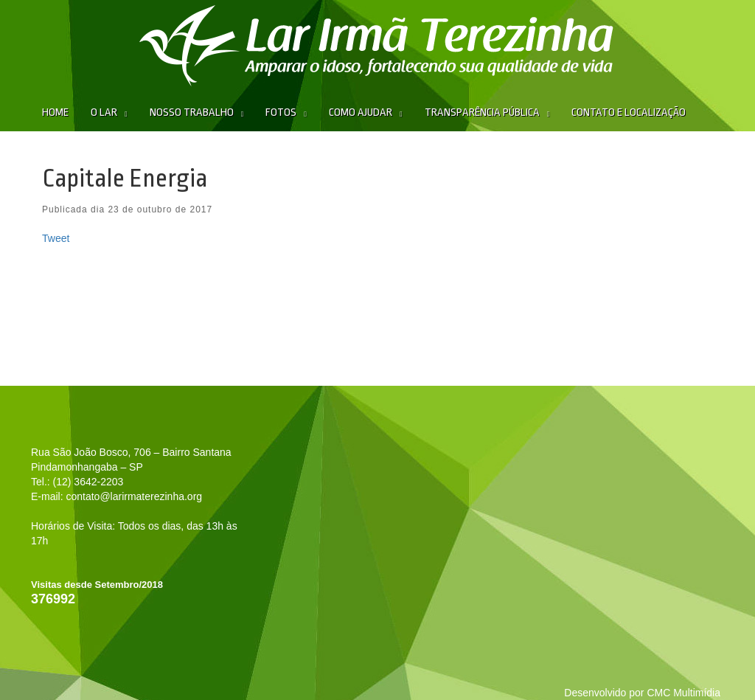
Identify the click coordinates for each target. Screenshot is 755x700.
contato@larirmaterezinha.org (134, 496)
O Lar (104, 112)
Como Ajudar (361, 112)
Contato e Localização (629, 112)
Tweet (56, 238)
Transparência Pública (482, 112)
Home (55, 112)
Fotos (281, 112)
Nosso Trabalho (192, 112)
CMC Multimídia (683, 693)
